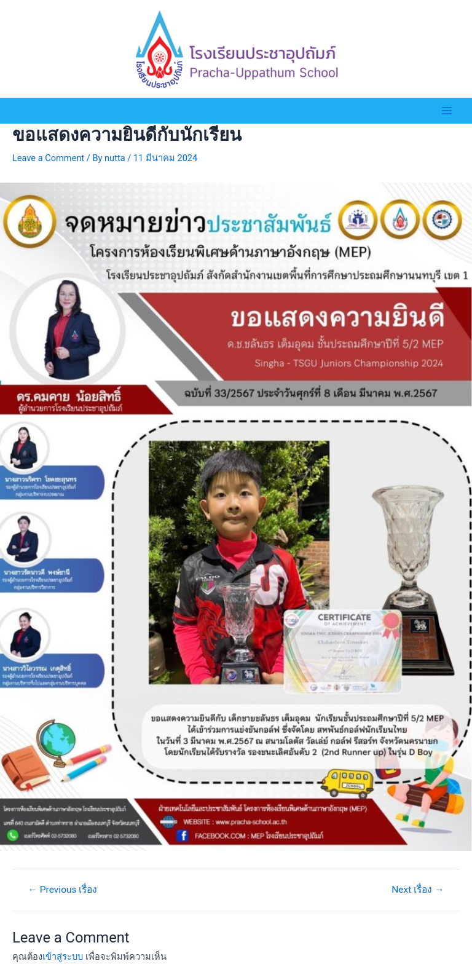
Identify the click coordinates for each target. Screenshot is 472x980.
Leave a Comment (48, 158)
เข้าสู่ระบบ (63, 957)
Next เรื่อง (418, 890)
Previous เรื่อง (62, 890)
